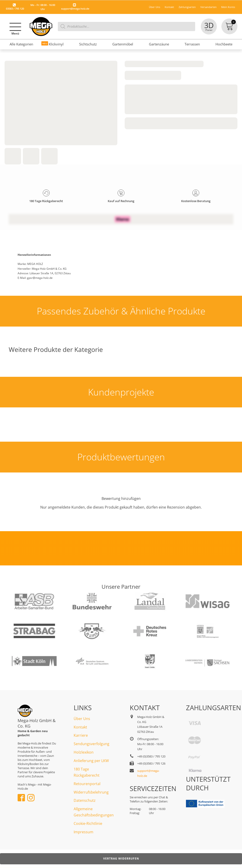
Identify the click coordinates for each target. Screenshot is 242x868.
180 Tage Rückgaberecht (87, 772)
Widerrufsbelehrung (91, 792)
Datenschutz (85, 800)
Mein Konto (228, 7)
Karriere (81, 735)
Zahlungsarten (187, 7)
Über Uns (155, 7)
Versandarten (208, 7)
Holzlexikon (84, 752)
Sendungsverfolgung (91, 744)
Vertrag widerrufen (121, 859)
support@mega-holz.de (75, 9)
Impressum (83, 832)
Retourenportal (87, 784)
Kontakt (169, 7)
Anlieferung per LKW (91, 761)
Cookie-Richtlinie (88, 823)
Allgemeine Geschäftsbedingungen (94, 812)
